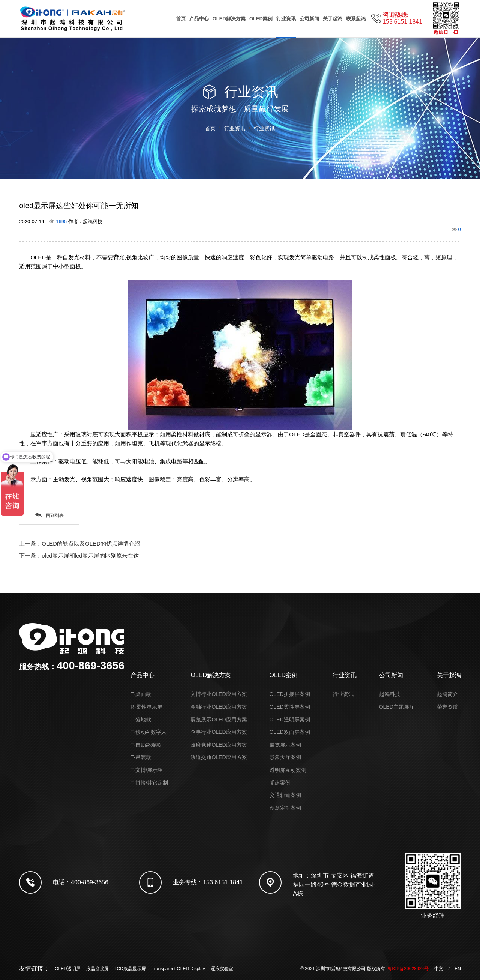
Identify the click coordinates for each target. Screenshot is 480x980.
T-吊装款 (141, 757)
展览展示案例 (285, 745)
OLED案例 (261, 19)
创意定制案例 (285, 808)
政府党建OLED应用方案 (219, 745)
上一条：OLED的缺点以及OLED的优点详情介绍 (79, 543)
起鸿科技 (390, 694)
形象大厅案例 (285, 757)
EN (458, 969)
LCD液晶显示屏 (130, 969)
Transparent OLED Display (178, 969)
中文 (439, 969)
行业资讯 (286, 19)
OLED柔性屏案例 (290, 707)
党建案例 (280, 783)
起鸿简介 (447, 694)
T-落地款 (141, 720)
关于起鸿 (333, 19)
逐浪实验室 (222, 969)
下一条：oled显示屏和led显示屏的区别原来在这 (79, 555)
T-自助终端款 (146, 745)
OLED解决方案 (229, 19)
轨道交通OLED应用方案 (219, 757)
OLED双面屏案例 (290, 732)
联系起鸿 (356, 19)
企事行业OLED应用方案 (219, 732)
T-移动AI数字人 (148, 732)
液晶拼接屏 (97, 969)
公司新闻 (309, 19)
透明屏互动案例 (288, 770)
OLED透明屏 (68, 969)
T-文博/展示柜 (147, 770)
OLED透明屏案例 (290, 720)
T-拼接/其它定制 (149, 783)
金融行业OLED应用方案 (219, 707)
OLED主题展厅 (397, 707)
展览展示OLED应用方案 (219, 720)
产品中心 (199, 19)
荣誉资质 (447, 707)
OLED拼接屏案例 (290, 694)
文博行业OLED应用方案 (219, 694)
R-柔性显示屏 (146, 707)
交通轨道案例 (285, 795)
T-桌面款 (141, 694)
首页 (181, 19)
